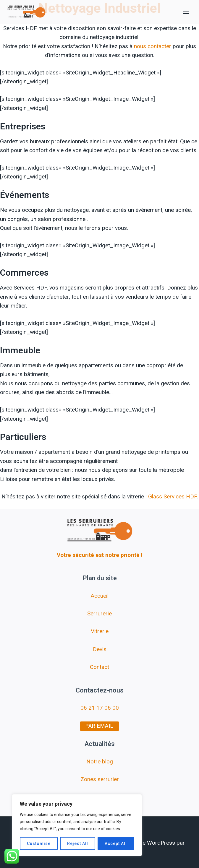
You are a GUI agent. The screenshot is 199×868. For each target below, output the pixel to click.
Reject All (78, 843)
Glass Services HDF (172, 496)
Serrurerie (99, 613)
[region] (77, 825)
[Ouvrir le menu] (186, 12)
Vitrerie (100, 631)
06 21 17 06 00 (100, 708)
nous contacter (153, 46)
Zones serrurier (100, 779)
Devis (100, 649)
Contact (99, 667)
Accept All (116, 843)
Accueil (100, 596)
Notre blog (100, 761)
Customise (39, 843)
